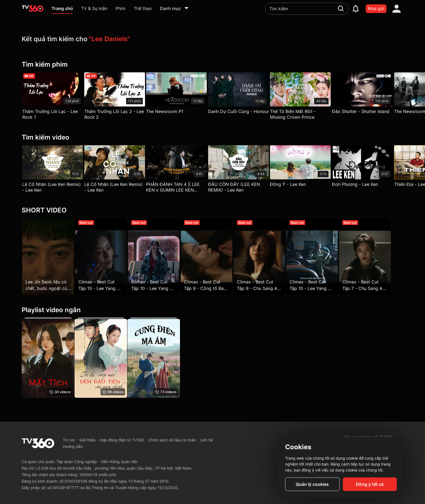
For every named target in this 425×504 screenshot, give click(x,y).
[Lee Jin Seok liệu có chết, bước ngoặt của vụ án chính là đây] (48, 256)
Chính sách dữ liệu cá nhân (172, 440)
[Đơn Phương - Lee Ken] (372, 167)
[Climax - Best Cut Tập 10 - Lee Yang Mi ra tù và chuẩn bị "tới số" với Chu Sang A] (322, 256)
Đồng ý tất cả (370, 484)
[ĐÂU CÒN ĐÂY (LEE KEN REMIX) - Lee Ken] (244, 170)
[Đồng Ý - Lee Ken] (308, 167)
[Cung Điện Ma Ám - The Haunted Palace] (158, 359)
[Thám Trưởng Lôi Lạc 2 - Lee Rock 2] (117, 97)
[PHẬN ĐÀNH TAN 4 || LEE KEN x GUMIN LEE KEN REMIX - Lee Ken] (181, 170)
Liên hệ (206, 440)
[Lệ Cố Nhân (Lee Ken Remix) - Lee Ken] (53, 170)
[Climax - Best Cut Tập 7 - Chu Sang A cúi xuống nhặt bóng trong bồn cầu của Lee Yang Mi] (377, 256)
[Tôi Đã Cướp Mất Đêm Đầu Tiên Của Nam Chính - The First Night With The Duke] (103, 359)
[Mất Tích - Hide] (48, 359)
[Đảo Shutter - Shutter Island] (372, 94)
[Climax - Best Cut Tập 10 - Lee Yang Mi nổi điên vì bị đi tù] (158, 256)
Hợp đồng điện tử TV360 (122, 440)
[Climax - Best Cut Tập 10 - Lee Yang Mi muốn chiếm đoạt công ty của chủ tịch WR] (103, 256)
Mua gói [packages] (376, 8)
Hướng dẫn (73, 446)
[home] (33, 9)
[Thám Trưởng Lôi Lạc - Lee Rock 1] (53, 97)
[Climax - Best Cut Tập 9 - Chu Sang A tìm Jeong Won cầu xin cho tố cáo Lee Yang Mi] (267, 256)
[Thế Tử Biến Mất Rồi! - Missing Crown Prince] (308, 97)
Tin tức (69, 440)
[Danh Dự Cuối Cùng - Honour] (244, 94)
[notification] (356, 9)
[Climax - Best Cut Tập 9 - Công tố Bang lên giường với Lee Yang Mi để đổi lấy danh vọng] (212, 256)
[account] (397, 9)
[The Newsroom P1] (181, 94)
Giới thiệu (88, 440)
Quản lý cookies (312, 484)
